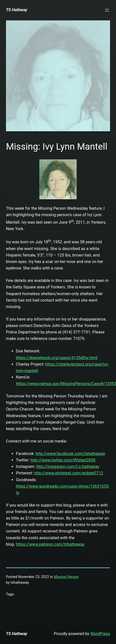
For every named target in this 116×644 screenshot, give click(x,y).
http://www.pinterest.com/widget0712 (69, 473)
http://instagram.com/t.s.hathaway (68, 467)
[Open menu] (107, 10)
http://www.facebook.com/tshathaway (70, 454)
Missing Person (66, 577)
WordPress (100, 634)
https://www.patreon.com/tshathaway (50, 544)
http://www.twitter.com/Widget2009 (63, 460)
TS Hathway (17, 10)
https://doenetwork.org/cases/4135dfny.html (57, 358)
